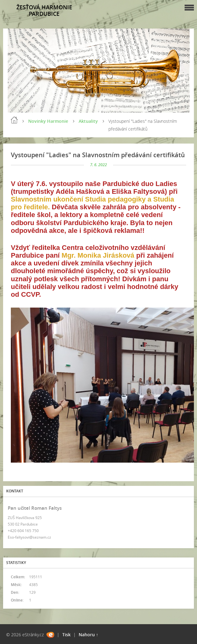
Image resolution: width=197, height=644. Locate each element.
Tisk (66, 635)
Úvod (14, 120)
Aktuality (88, 121)
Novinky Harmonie (48, 121)
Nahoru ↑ (88, 635)
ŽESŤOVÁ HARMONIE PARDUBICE (44, 10)
